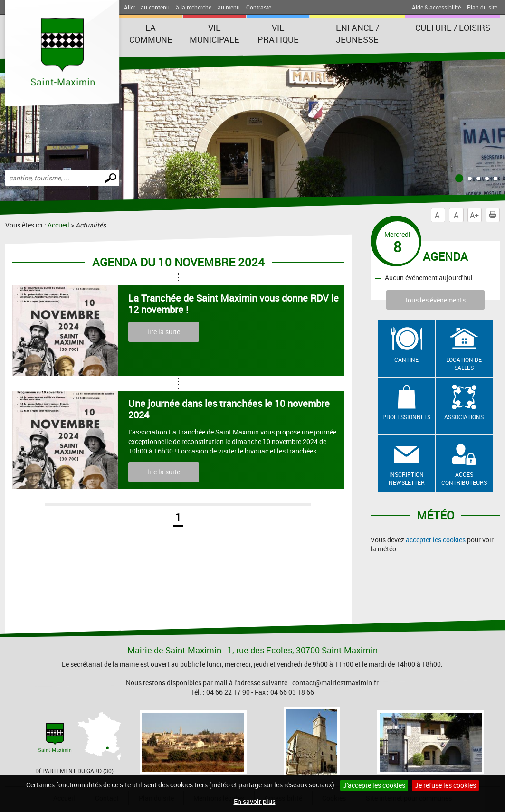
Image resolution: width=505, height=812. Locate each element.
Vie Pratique (278, 33)
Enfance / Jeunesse (357, 33)
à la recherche (194, 7)
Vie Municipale (214, 33)
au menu (229, 7)
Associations (464, 417)
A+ (474, 215)
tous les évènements (435, 300)
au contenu (155, 7)
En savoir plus (255, 801)
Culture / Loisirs (453, 28)
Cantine (406, 359)
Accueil (58, 225)
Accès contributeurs (464, 478)
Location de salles (464, 364)
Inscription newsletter (407, 478)
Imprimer (495, 215)
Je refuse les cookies (445, 785)
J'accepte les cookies (374, 785)
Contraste (259, 7)
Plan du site (482, 7)
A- (438, 215)
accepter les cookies (436, 540)
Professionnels (406, 417)
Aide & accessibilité (436, 7)
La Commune (151, 33)
